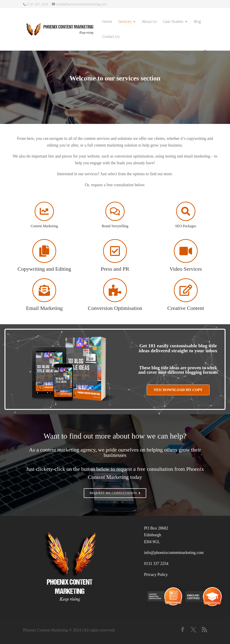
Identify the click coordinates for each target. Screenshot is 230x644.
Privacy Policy (156, 575)
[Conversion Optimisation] (115, 290)
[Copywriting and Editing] (44, 251)
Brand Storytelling (115, 226)
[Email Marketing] (44, 290)
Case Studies (173, 22)
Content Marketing (44, 226)
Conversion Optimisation (115, 308)
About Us (149, 22)
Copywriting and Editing (44, 269)
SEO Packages (186, 226)
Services (125, 22)
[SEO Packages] (186, 211)
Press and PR (115, 269)
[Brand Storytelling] (115, 211)
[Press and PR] (115, 251)
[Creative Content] (186, 290)
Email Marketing (44, 308)
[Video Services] (186, 251)
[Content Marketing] (44, 211)
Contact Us (111, 37)
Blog (197, 22)
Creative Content (186, 308)
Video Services (186, 269)
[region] (115, 79)
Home (107, 22)
